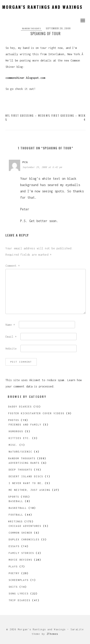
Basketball (18, 508)
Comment (13, 266)
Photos (14, 420)
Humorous (16, 431)
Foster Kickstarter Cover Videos (36, 413)
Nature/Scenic (20, 452)
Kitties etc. (19, 438)
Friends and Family (25, 425)
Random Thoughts (31, 28)
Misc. (13, 445)
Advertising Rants (24, 463)
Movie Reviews (20, 560)
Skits (13, 587)
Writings (15, 521)
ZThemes (52, 634)
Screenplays (19, 580)
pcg (25, 162)
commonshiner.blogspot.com (25, 78)
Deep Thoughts (20, 470)
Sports (14, 497)
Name (10, 325)
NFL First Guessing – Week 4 (66, 118)
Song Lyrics (19, 594)
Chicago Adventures (25, 526)
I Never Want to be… (26, 483)
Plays (13, 567)
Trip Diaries (19, 600)
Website (11, 349)
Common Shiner (20, 533)
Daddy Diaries (20, 407)
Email (11, 337)
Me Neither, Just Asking (29, 490)
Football (16, 515)
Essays (14, 546)
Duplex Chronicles (24, 539)
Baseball (16, 501)
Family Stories (21, 553)
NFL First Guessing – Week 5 (25, 118)
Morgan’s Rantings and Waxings (42, 7)
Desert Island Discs (26, 476)
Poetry (14, 573)
